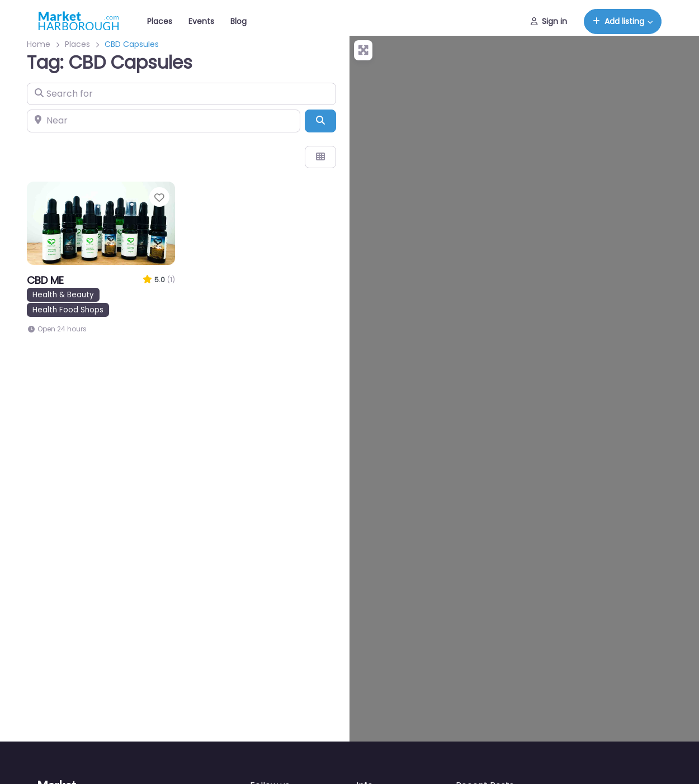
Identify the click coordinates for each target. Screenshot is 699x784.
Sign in (549, 21)
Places (160, 21)
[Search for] (181, 94)
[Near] (164, 121)
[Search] (320, 121)
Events (201, 21)
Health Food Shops (68, 310)
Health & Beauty (63, 295)
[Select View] (320, 157)
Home (39, 44)
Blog (238, 21)
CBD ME (45, 280)
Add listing (618, 21)
